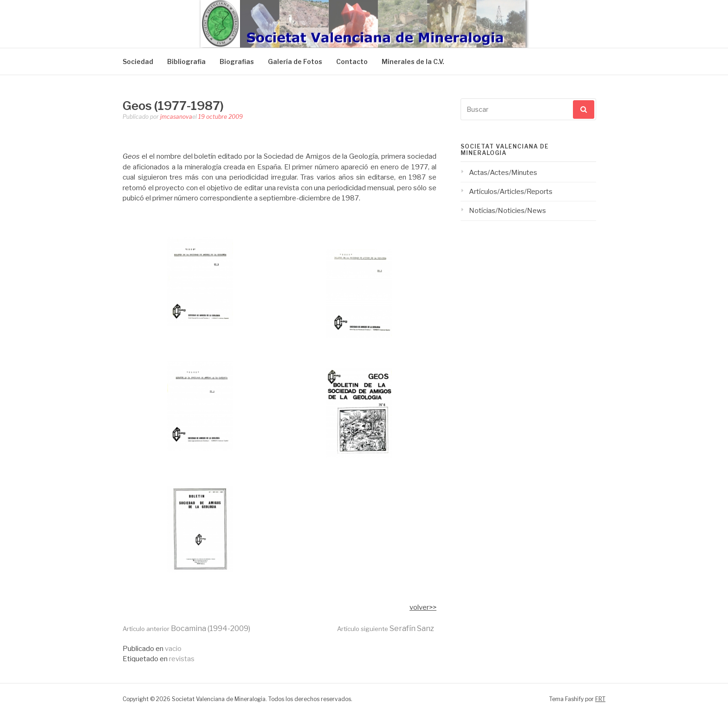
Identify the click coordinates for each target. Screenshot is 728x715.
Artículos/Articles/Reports (511, 192)
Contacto (352, 61)
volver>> (423, 607)
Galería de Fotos (295, 61)
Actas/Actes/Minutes (503, 173)
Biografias (237, 61)
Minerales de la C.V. (413, 61)
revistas (182, 659)
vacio (173, 649)
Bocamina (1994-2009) (186, 628)
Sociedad (138, 61)
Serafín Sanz (386, 628)
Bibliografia (186, 61)
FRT (600, 699)
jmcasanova (176, 117)
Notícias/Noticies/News (507, 211)
